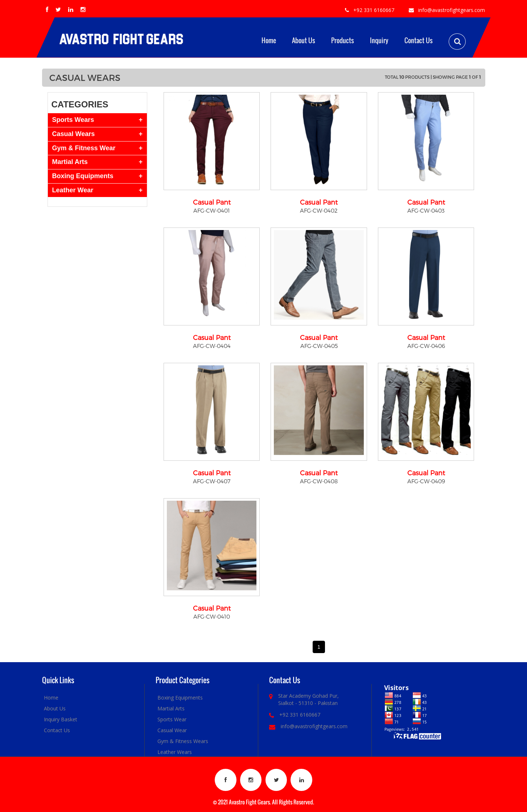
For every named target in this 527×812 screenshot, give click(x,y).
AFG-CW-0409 (426, 481)
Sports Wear (172, 719)
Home (269, 40)
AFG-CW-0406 (426, 346)
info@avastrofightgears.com (452, 10)
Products (343, 40)
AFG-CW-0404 (212, 346)
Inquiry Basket (61, 719)
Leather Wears (175, 752)
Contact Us (419, 40)
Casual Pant (212, 202)
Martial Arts (171, 708)
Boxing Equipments (180, 698)
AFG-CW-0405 (319, 346)
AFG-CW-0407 (212, 481)
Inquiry (379, 40)
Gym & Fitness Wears (183, 741)
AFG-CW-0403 (426, 210)
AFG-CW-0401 (212, 210)
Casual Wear (172, 730)
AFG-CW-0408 (319, 481)
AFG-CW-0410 (212, 616)
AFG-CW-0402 (319, 210)
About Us (304, 40)
